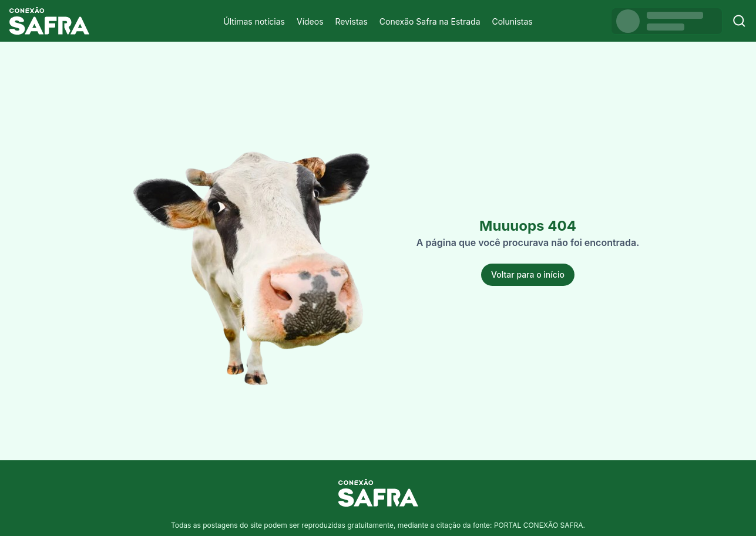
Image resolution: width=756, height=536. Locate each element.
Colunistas (513, 21)
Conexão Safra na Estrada (430, 21)
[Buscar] (739, 21)
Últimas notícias (254, 21)
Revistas (352, 21)
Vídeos (310, 21)
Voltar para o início (528, 274)
